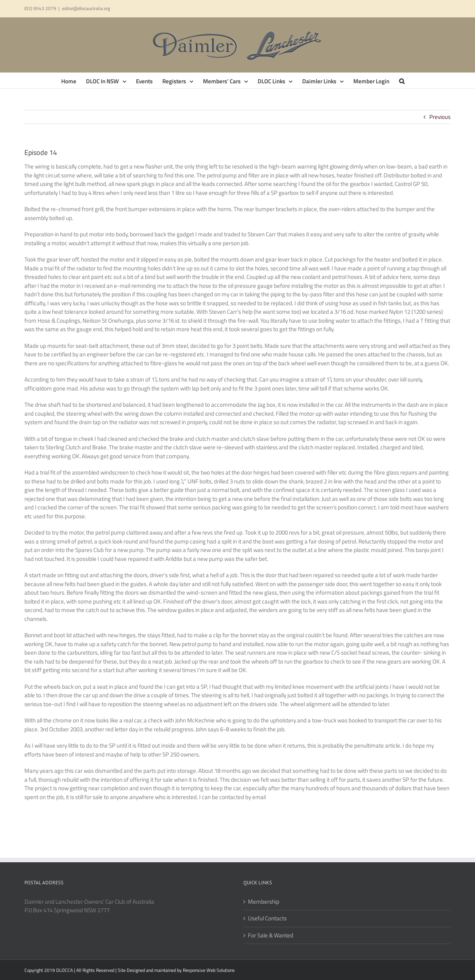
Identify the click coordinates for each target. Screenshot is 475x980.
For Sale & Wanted (271, 935)
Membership (264, 902)
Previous (440, 117)
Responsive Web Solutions (209, 970)
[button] (402, 81)
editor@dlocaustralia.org (86, 8)
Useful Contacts (267, 918)
